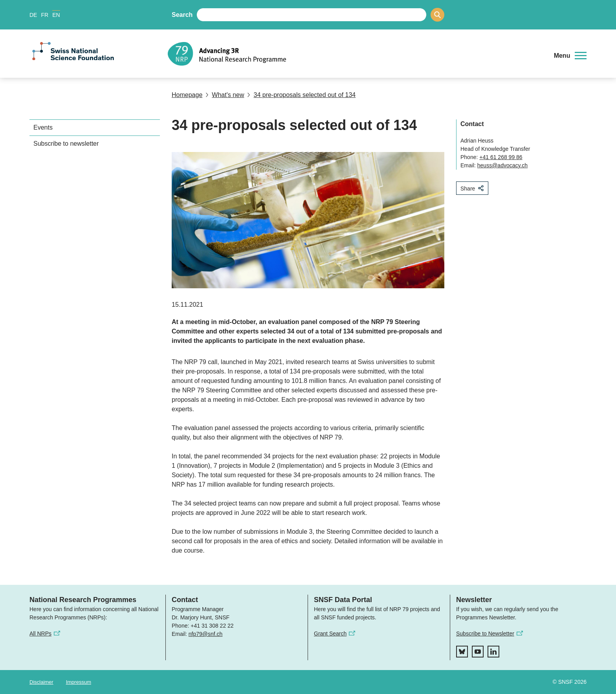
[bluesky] (462, 652)
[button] (570, 56)
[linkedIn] (493, 652)
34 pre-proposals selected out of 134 (301, 95)
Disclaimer (41, 682)
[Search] (437, 15)
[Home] (357, 54)
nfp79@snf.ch (206, 634)
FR (45, 15)
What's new (225, 95)
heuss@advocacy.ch (502, 165)
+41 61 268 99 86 (501, 157)
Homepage (187, 95)
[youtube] (478, 652)
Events (43, 127)
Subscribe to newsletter (66, 144)
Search (182, 15)
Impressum (79, 682)
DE (33, 15)
